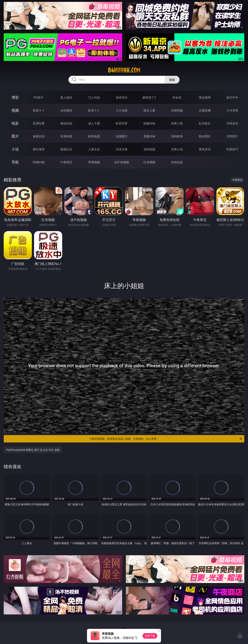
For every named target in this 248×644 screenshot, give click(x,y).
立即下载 (150, 636)
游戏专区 (122, 97)
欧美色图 (94, 136)
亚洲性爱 (39, 123)
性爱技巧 (232, 149)
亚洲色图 (66, 136)
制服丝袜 (149, 123)
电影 (15, 123)
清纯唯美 (177, 136)
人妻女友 (94, 149)
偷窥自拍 (39, 136)
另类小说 (177, 149)
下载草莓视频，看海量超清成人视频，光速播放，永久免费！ (166, 439)
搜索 (172, 80)
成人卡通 (94, 123)
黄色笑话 (205, 149)
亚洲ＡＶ (39, 110)
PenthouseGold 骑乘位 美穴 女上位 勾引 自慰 (33, 450)
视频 (15, 110)
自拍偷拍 (66, 110)
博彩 (15, 97)
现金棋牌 (205, 97)
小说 (15, 149)
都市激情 (39, 149)
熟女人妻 (149, 110)
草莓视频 (94, 162)
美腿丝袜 (149, 136)
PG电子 (39, 97)
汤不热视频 (122, 162)
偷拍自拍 (66, 123)
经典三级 (177, 123)
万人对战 (94, 97)
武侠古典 (122, 149)
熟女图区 (205, 136)
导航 (15, 162)
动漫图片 (122, 136)
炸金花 (177, 97)
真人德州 (66, 97)
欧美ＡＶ (94, 110)
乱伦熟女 (205, 123)
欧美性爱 (122, 123)
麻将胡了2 (149, 97)
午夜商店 (66, 162)
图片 (15, 136)
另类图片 (232, 136)
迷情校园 (149, 149)
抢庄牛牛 (232, 97)
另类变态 (232, 123)
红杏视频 (149, 162)
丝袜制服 (177, 110)
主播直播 (205, 110)
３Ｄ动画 (122, 110)
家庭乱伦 (66, 149)
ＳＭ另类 (232, 110)
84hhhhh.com (124, 70)
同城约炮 (39, 162)
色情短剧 (177, 162)
